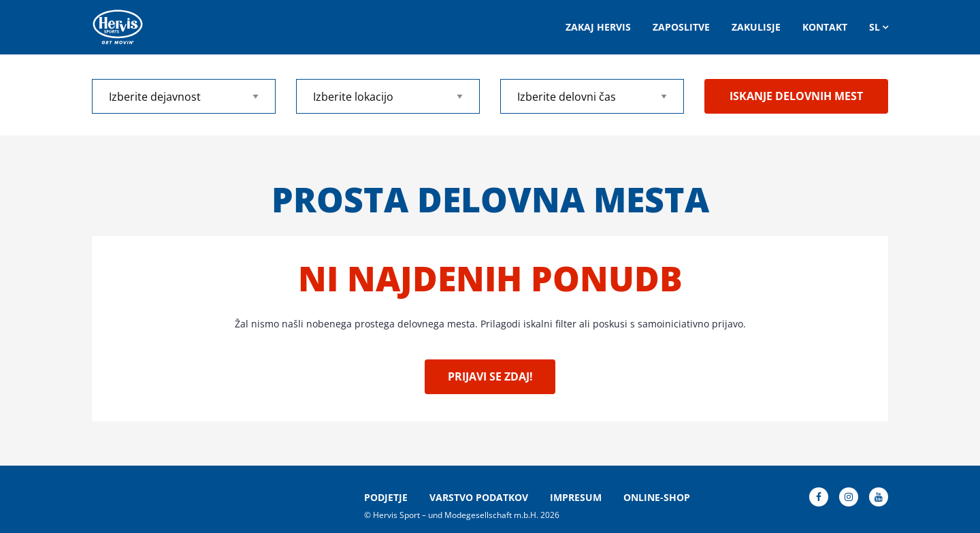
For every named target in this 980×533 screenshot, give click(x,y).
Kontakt (825, 27)
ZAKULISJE (756, 27)
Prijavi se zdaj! (490, 376)
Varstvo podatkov (479, 498)
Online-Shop (657, 498)
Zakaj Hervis (598, 27)
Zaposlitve (681, 27)
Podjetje (386, 498)
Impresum (576, 498)
